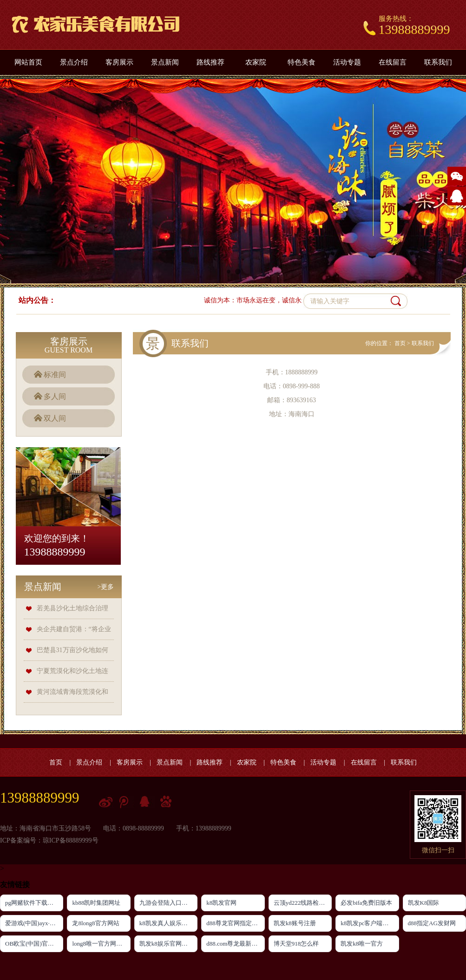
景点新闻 (165, 62)
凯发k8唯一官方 (362, 944)
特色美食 (302, 62)
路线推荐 (210, 62)
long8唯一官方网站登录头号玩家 (101, 944)
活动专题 (347, 62)
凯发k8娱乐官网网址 (167, 944)
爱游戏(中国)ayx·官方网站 (34, 923)
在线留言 (393, 62)
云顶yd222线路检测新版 (303, 903)
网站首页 (28, 62)
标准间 (55, 375)
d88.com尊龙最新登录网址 (235, 944)
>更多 (106, 587)
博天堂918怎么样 (296, 944)
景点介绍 (74, 62)
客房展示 (119, 62)
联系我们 (438, 62)
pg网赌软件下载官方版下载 (34, 903)
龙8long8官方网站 (95, 923)
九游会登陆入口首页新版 (168, 903)
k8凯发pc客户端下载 (368, 923)
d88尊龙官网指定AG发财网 (235, 923)
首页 (400, 343)
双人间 (55, 418)
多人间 (55, 396)
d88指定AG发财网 (432, 923)
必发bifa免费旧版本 (366, 903)
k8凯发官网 (221, 903)
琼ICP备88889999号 (71, 840)
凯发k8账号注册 (295, 923)
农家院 (256, 62)
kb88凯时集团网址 (96, 903)
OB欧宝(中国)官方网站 (34, 944)
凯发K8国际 (424, 903)
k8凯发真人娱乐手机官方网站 (168, 923)
